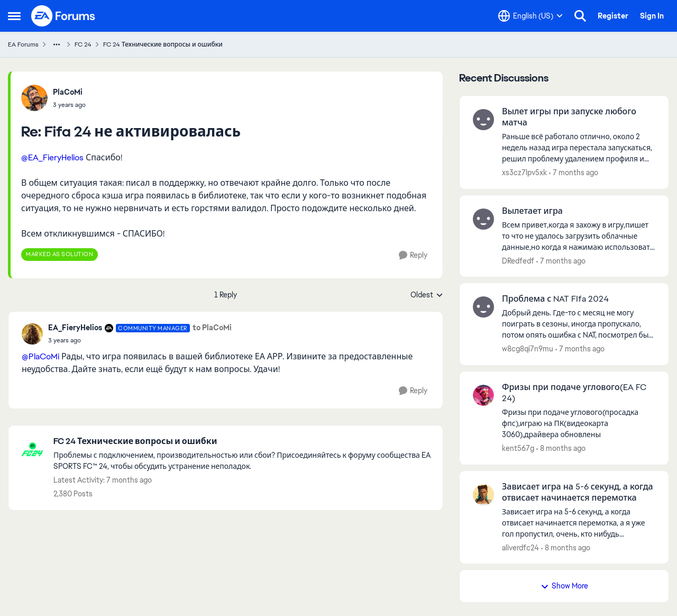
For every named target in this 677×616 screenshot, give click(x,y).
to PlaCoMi (212, 328)
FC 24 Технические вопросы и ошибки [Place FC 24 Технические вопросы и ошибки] (163, 44)
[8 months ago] (561, 449)
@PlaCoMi (40, 356)
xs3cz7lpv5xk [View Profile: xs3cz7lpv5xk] (524, 173)
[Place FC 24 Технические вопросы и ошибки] (243, 442)
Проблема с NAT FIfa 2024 (555, 299)
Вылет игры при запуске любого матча (569, 117)
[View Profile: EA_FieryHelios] (32, 334)
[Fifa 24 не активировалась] (69, 105)
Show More (564, 586)
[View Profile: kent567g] (483, 395)
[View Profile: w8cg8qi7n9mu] (483, 307)
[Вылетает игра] (579, 236)
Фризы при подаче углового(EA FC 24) (574, 393)
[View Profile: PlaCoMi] (34, 98)
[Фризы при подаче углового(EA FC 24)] (579, 424)
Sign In (652, 16)
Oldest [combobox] (427, 295)
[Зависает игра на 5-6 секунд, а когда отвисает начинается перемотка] (579, 523)
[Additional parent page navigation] (57, 44)
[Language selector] (530, 16)
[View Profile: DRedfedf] (483, 219)
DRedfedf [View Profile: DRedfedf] (518, 260)
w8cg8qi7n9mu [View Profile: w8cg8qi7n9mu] (528, 349)
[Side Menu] (14, 16)
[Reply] (413, 255)
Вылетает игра (532, 211)
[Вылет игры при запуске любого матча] (579, 148)
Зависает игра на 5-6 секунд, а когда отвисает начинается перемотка (578, 492)
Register (613, 16)
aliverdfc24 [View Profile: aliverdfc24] (520, 547)
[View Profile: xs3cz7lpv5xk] (483, 120)
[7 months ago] (574, 173)
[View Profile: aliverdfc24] (483, 495)
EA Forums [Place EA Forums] (23, 44)
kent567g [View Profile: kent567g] (518, 448)
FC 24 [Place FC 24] (83, 44)
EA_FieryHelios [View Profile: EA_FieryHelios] (75, 328)
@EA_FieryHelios (52, 157)
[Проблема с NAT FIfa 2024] (579, 324)
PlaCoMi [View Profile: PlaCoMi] (68, 92)
